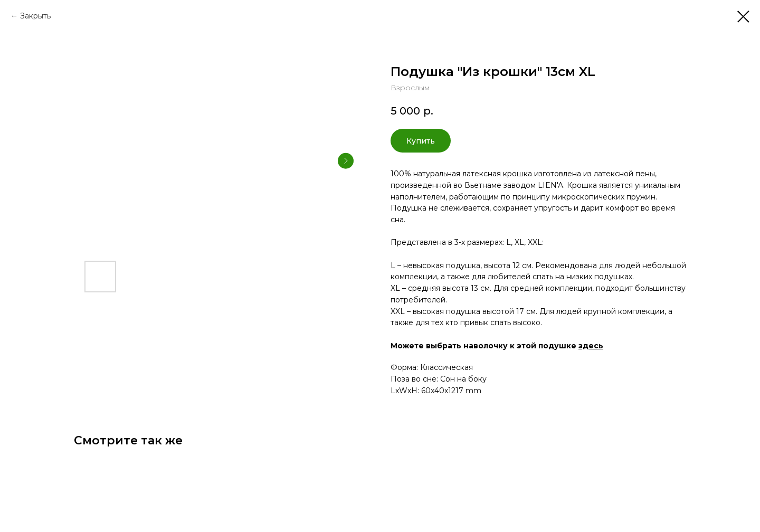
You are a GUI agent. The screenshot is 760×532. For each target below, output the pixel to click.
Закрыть (35, 16)
